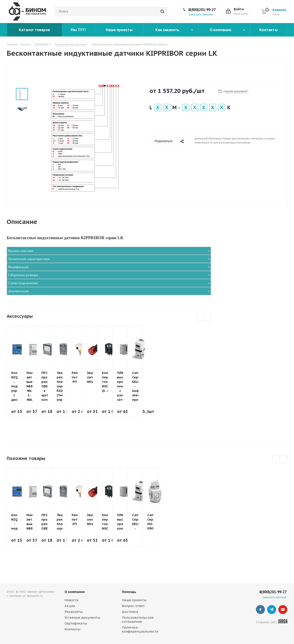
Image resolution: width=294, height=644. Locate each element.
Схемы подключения (23, 283)
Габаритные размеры (23, 275)
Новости (71, 600)
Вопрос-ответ (133, 606)
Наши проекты (134, 600)
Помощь (129, 592)
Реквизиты (74, 612)
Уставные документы (82, 617)
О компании (75, 592)
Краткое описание (21, 251)
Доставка (130, 612)
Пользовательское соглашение (138, 619)
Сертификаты (76, 623)
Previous (200, 317)
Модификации (18, 267)
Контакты (72, 629)
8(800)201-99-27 (202, 10)
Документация (18, 291)
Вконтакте (260, 610)
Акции (70, 606)
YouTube (283, 610)
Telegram (272, 610)
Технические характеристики (29, 259)
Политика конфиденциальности (140, 629)
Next (207, 317)
